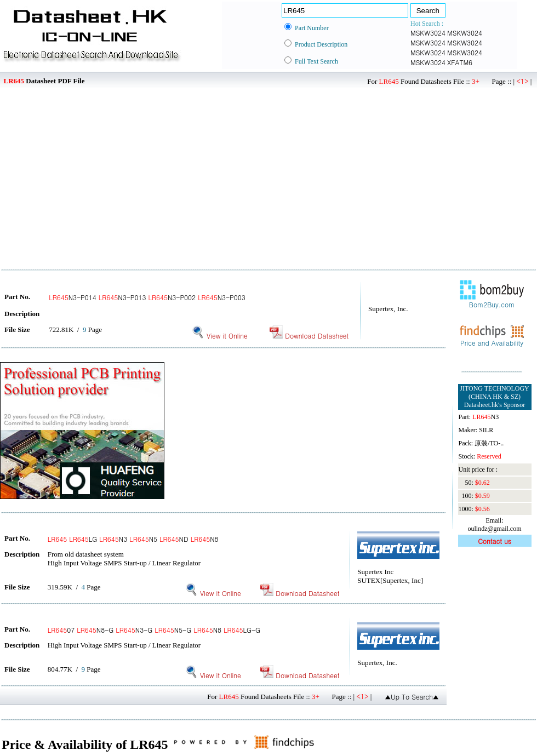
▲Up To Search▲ (412, 697)
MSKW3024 (428, 33)
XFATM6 (460, 62)
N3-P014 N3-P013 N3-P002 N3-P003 (147, 297)
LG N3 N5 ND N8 (133, 539)
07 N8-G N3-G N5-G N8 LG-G (154, 630)
